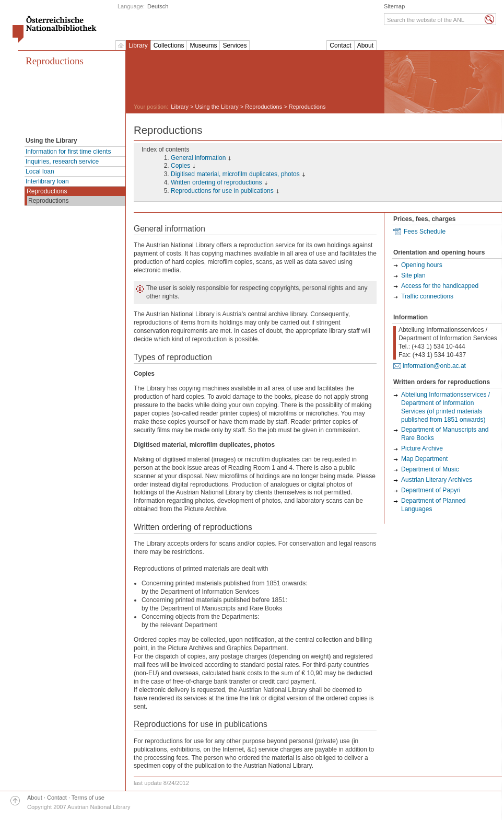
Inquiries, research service (62, 161)
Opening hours (422, 265)
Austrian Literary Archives (437, 480)
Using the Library (217, 107)
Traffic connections (427, 296)
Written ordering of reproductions (216, 182)
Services (235, 45)
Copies (180, 166)
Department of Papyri (431, 490)
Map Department (424, 459)
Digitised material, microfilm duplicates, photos (235, 174)
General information (198, 158)
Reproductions (55, 61)
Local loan (40, 171)
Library (138, 45)
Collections (169, 45)
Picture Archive (422, 448)
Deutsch (158, 6)
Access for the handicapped (440, 286)
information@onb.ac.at (434, 366)
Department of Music (430, 469)
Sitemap (394, 6)
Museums (203, 45)
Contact (340, 45)
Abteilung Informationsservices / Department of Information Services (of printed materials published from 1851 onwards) (446, 407)
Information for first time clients (68, 152)
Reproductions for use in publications (222, 191)
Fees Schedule (425, 232)
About (365, 45)
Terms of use (88, 798)
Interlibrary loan (47, 181)
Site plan (413, 275)
